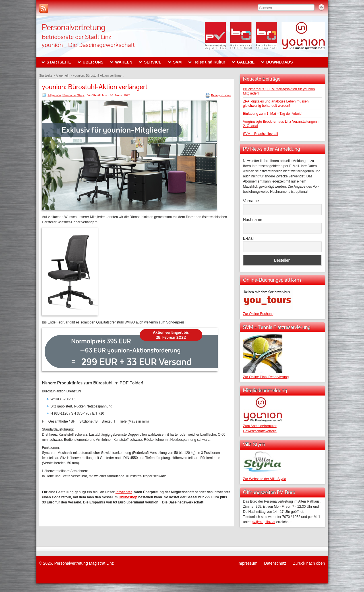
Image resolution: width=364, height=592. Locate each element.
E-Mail (249, 238)
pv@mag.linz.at (263, 522)
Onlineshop (128, 497)
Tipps (81, 95)
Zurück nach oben (309, 563)
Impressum (248, 563)
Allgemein (54, 95)
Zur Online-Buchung (258, 314)
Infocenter (124, 492)
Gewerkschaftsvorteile (260, 431)
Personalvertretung (74, 27)
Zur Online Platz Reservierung (266, 377)
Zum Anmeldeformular (260, 426)
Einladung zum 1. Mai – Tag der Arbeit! (272, 114)
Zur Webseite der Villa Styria (265, 479)
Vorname (251, 201)
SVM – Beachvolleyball (261, 134)
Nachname (253, 220)
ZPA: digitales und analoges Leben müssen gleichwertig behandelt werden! (276, 104)
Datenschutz (275, 563)
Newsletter (69, 95)
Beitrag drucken (221, 95)
